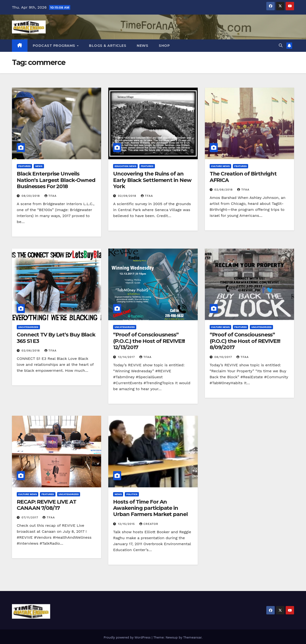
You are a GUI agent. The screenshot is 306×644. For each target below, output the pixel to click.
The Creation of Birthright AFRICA (243, 177)
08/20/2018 (31, 196)
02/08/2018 (224, 190)
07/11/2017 (30, 517)
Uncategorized (28, 327)
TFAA (51, 196)
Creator (149, 524)
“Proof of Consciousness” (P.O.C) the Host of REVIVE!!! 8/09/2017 (245, 341)
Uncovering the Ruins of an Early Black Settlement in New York (152, 180)
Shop (164, 46)
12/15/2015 (127, 524)
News (142, 46)
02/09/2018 (128, 196)
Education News (125, 166)
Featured (24, 166)
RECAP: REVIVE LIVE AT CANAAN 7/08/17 (46, 505)
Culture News (220, 166)
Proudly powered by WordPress (128, 637)
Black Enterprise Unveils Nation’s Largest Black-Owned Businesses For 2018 (56, 180)
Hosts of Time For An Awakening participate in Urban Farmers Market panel (150, 508)
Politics (132, 494)
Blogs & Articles (108, 46)
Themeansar (192, 637)
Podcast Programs (55, 46)
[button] (281, 45)
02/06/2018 (31, 351)
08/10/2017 (224, 357)
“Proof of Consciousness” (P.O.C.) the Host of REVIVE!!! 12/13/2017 (149, 341)
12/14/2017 (127, 357)
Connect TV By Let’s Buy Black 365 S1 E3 (56, 338)
